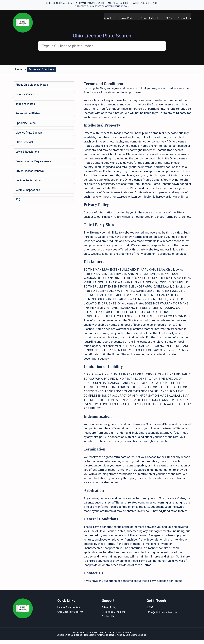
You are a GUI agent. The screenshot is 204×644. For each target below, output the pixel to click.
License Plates (124, 18)
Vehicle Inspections (28, 196)
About (105, 18)
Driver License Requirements (34, 166)
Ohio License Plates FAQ (70, 616)
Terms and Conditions (42, 70)
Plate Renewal (25, 146)
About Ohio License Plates (33, 86)
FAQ (18, 206)
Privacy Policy (109, 611)
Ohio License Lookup (136, 639)
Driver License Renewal (31, 176)
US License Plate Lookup (83, 639)
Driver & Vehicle (149, 18)
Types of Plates (26, 106)
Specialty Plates (26, 126)
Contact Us (185, 18)
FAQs (168, 18)
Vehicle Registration (29, 186)
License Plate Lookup (29, 136)
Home (19, 70)
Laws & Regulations (28, 156)
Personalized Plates (29, 116)
